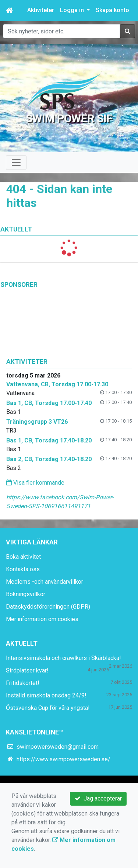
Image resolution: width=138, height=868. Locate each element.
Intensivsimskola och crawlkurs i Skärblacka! (63, 658)
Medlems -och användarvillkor (45, 582)
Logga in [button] (73, 10)
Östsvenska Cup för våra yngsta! (48, 708)
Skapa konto (112, 10)
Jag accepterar (98, 798)
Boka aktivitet (23, 557)
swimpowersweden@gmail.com (58, 747)
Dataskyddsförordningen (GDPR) (48, 607)
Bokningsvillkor (26, 594)
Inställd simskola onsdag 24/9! (46, 695)
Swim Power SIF (69, 118)
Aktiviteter (41, 10)
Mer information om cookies (42, 619)
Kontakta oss (23, 569)
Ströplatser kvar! (27, 670)
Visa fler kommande (35, 483)
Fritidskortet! (23, 683)
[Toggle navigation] (16, 163)
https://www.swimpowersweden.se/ (63, 759)
